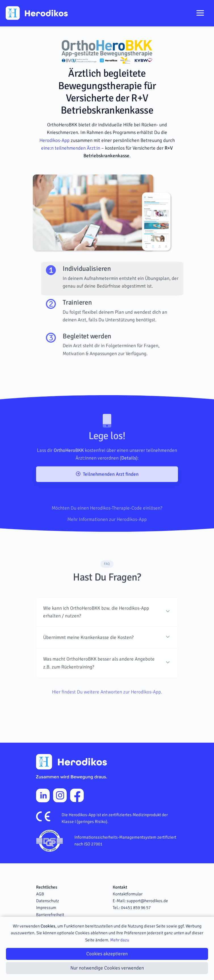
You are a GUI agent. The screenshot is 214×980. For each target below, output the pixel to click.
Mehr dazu (120, 940)
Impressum (46, 908)
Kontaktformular (128, 894)
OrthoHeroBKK (69, 462)
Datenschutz (48, 901)
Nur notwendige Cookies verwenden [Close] (107, 968)
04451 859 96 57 (136, 908)
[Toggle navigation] (200, 13)
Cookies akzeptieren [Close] (107, 954)
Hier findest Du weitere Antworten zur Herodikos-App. (107, 704)
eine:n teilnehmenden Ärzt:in (71, 148)
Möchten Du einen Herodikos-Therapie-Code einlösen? (107, 523)
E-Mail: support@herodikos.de (140, 901)
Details (129, 470)
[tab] (124, 279)
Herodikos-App (54, 140)
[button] (107, 624)
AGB (40, 894)
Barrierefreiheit (50, 915)
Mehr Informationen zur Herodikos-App (107, 534)
